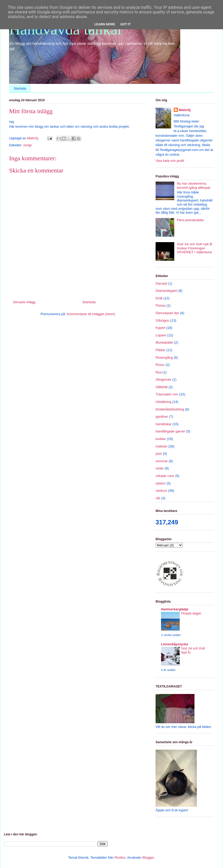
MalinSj (185, 110)
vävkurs (161, 491)
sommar (162, 461)
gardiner (162, 417)
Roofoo (120, 858)
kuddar (161, 439)
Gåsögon (162, 320)
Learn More (105, 24)
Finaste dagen (191, 613)
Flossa (161, 305)
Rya (159, 372)
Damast (161, 283)
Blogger (148, 858)
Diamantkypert (166, 291)
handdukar (163, 424)
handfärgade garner (170, 431)
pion (159, 454)
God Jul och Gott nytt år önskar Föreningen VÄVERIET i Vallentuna (195, 248)
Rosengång (164, 357)
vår (158, 498)
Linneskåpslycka (175, 644)
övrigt (27, 145)
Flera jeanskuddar (190, 220)
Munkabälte (164, 342)
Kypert (161, 328)
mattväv (162, 446)
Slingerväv (163, 379)
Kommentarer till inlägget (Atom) (91, 314)
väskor (161, 483)
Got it (126, 24)
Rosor (160, 365)
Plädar (161, 350)
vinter (160, 468)
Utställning (163, 402)
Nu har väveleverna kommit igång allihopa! (194, 186)
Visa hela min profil (170, 161)
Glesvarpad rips (167, 313)
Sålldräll (162, 387)
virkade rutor (165, 476)
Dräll (159, 298)
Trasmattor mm (167, 394)
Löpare (161, 335)
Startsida (20, 89)
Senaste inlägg (24, 302)
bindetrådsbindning (170, 409)
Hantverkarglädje (175, 609)
